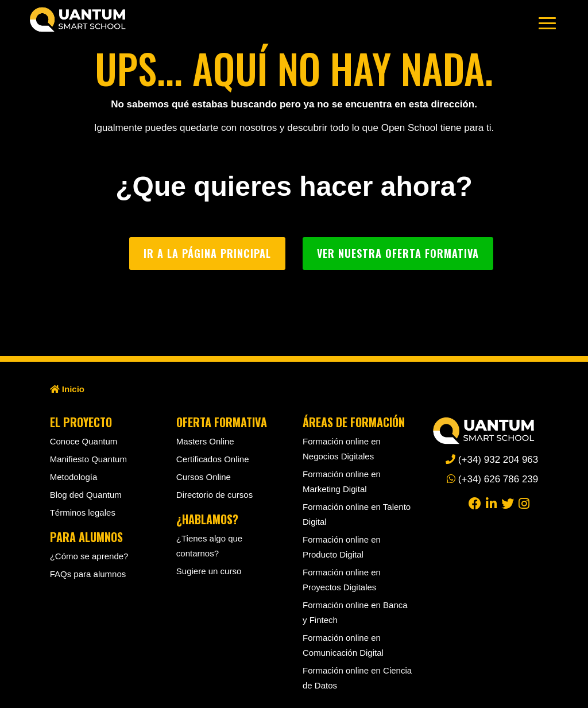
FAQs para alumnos (88, 574)
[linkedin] (491, 503)
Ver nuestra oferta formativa (398, 253)
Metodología (74, 477)
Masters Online (205, 441)
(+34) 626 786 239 (492, 479)
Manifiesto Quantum (88, 459)
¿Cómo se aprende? (89, 556)
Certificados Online (213, 459)
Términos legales (83, 512)
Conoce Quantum (84, 441)
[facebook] (475, 503)
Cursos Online (204, 477)
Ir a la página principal (207, 253)
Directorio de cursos (214, 495)
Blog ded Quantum (86, 495)
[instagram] (524, 503)
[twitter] (508, 503)
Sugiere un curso (209, 571)
